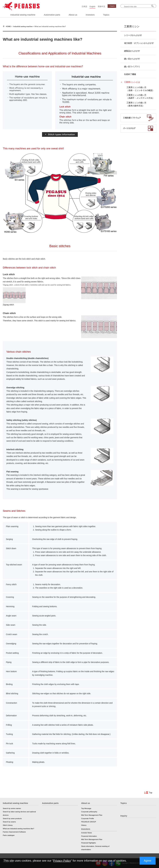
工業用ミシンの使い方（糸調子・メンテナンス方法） (140, 96)
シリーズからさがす (133, 35)
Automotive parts (52, 15)
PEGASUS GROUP (89, 822)
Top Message (86, 808)
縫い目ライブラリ (132, 67)
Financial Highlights (89, 843)
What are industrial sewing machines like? (18, 829)
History (84, 825)
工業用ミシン (132, 26)
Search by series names (12, 808)
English (92, 7)
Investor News (87, 833)
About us (73, 15)
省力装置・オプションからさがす (139, 43)
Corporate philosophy (89, 812)
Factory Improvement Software (14, 832)
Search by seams (9, 822)
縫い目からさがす (132, 59)
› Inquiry (112, 6)
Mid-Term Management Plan (92, 815)
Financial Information (89, 836)
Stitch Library (8, 825)
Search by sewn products (12, 819)
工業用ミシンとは (132, 82)
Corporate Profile (88, 819)
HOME (8, 26)
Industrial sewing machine (23, 15)
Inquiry (124, 816)
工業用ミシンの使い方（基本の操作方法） (136, 104)
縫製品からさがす (132, 51)
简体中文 (102, 7)
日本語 (84, 7)
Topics (106, 15)
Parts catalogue (9, 835)
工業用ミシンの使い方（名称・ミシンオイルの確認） (140, 89)
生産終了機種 (130, 74)
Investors (90, 15)
